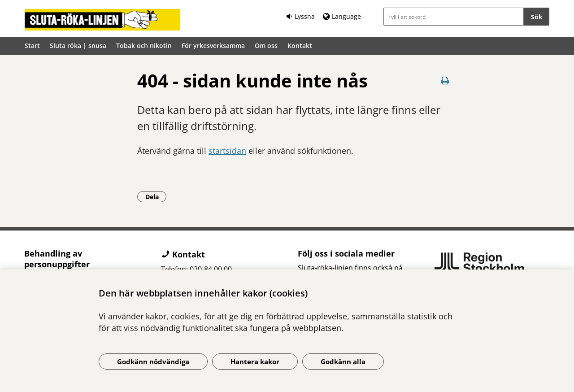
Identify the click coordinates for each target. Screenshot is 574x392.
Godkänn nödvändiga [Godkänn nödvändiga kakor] (153, 362)
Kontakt (300, 46)
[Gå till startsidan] (102, 20)
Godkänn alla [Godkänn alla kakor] (343, 362)
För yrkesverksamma (213, 46)
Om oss (266, 46)
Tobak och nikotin (144, 46)
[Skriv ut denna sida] (445, 81)
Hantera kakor (255, 362)
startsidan (227, 151)
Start (32, 46)
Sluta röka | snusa (78, 46)
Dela (156, 196)
